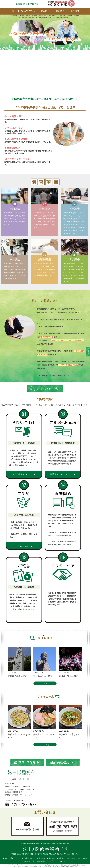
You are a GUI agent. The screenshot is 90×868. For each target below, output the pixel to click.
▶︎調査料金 (51, 858)
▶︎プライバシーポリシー (58, 861)
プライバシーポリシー (55, 867)
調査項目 (45, 11)
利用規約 (66, 867)
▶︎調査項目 (41, 858)
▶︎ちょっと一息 (29, 861)
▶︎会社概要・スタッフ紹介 (66, 858)
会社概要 (75, 11)
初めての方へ (28, 11)
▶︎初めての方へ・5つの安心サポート (22, 858)
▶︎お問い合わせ (42, 861)
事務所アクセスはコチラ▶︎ (63, 474)
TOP (13, 11)
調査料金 (60, 11)
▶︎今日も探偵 (82, 858)
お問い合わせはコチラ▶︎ (24, 474)
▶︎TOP (5, 858)
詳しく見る (45, 683)
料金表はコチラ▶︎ (24, 546)
